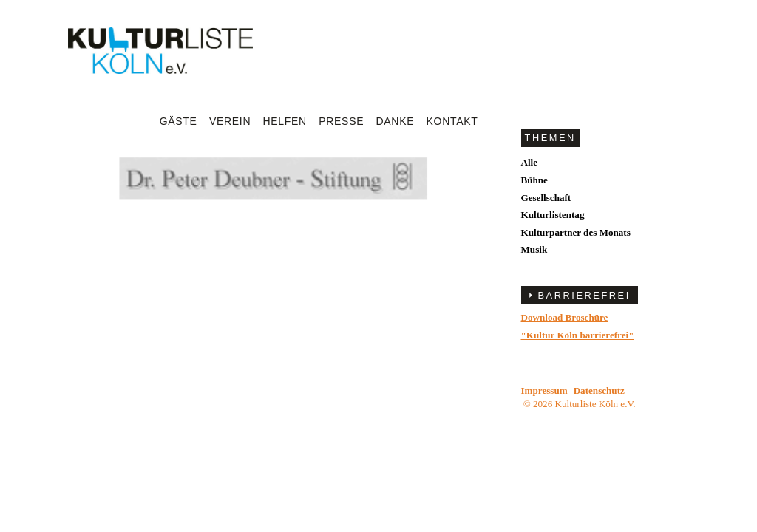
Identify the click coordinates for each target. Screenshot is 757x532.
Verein (230, 121)
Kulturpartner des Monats (576, 232)
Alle (530, 162)
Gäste (179, 121)
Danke (396, 121)
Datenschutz (599, 391)
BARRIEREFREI (584, 295)
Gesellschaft (546, 198)
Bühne (534, 180)
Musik (534, 249)
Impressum (544, 391)
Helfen (285, 121)
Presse (341, 121)
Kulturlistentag (553, 215)
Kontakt (452, 121)
